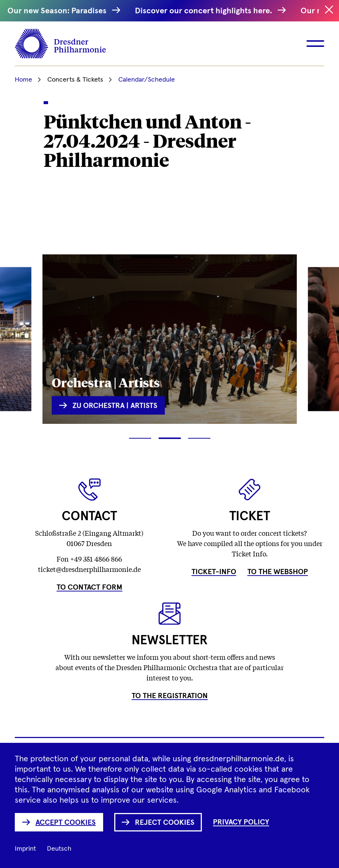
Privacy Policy (241, 822)
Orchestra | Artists (106, 382)
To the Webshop (278, 572)
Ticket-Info (214, 572)
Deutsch (59, 849)
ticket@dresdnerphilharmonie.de (89, 569)
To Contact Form (89, 587)
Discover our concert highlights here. (207, 11)
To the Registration (170, 696)
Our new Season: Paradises (61, 11)
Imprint (25, 849)
